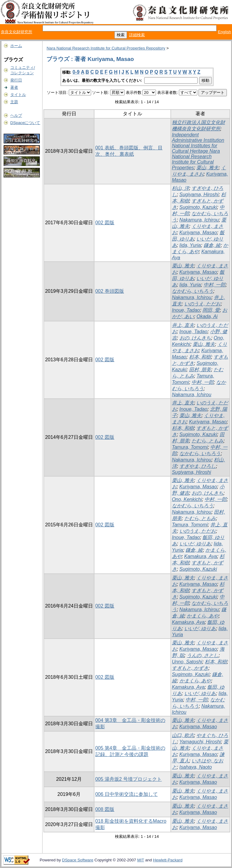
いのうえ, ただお (203, 304)
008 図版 (105, 809)
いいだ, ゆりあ (195, 544)
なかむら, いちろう (193, 291)
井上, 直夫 (183, 325)
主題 (14, 102)
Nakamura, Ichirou (199, 220)
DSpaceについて (25, 123)
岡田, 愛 (211, 310)
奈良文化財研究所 (17, 32)
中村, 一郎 (215, 285)
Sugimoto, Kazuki (198, 207)
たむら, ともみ (207, 441)
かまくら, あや (203, 616)
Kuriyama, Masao (198, 233)
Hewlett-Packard (168, 860)
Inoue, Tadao (186, 310)
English (224, 32)
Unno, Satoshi (187, 662)
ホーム (16, 46)
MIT (141, 860)
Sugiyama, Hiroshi (199, 195)
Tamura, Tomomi (190, 447)
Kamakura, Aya (201, 556)
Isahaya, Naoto (196, 767)
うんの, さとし (203, 655)
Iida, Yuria (190, 245)
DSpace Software (78, 860)
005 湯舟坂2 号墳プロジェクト (129, 779)
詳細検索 (137, 35)
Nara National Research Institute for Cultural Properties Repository (106, 48)
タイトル (18, 95)
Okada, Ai (207, 316)
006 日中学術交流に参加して (127, 794)
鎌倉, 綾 (212, 245)
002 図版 (105, 223)
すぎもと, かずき (190, 668)
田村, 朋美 (200, 370)
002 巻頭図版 (110, 291)
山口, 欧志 (183, 735)
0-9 (76, 72)
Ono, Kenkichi (187, 499)
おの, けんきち (195, 338)
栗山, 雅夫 (207, 168)
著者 (14, 87)
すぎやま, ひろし (198, 466)
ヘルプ (16, 115)
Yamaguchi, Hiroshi (200, 742)
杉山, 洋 (181, 188)
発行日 (16, 80)
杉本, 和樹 (200, 357)
